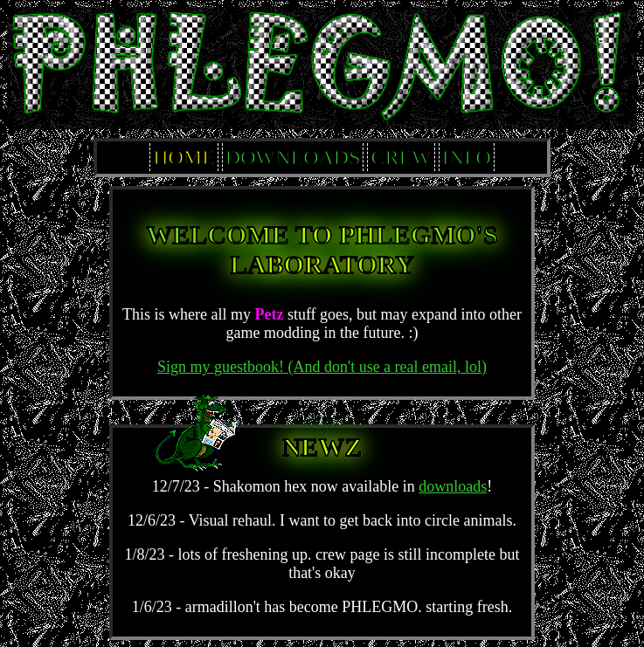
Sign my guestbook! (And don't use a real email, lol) (322, 367)
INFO (467, 157)
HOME (184, 157)
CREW (401, 157)
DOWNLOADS (293, 157)
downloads (453, 486)
